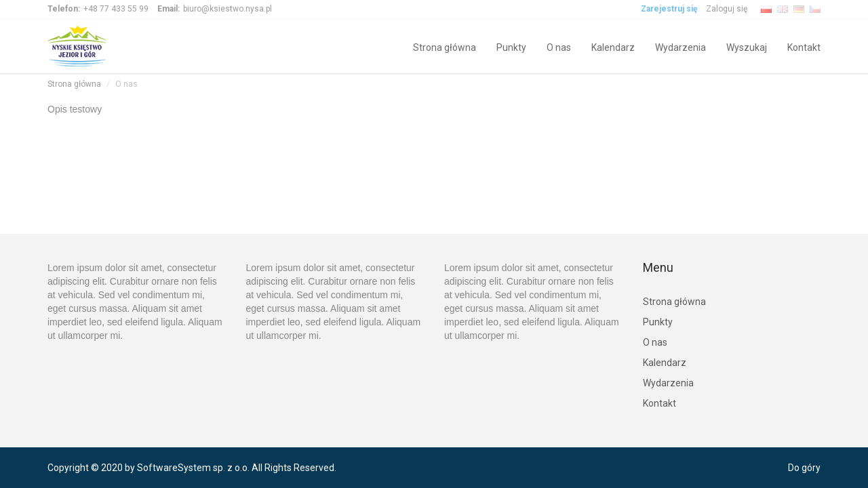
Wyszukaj (747, 46)
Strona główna (445, 46)
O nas (559, 46)
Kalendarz (613, 46)
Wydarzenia (680, 46)
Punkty (511, 46)
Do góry (804, 468)
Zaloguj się (727, 9)
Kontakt (804, 46)
